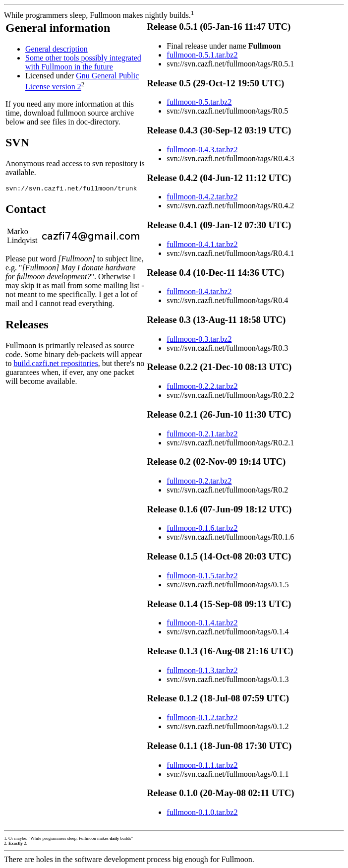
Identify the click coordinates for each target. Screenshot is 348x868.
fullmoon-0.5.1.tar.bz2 (202, 55)
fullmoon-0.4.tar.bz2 (199, 291)
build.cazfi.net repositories (56, 365)
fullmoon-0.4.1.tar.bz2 (202, 244)
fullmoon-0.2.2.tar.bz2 (202, 386)
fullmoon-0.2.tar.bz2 (199, 481)
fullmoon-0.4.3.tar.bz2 (202, 150)
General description (57, 49)
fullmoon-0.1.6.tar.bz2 (202, 528)
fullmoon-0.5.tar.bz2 (199, 102)
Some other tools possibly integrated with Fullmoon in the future (83, 62)
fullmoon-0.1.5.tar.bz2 (202, 576)
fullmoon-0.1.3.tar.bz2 (202, 670)
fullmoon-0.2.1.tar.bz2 (202, 434)
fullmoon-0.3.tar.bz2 (199, 339)
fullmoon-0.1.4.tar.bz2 (202, 623)
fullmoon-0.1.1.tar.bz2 (202, 765)
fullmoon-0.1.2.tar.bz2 (202, 717)
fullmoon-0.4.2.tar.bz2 (202, 197)
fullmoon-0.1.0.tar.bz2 (202, 812)
